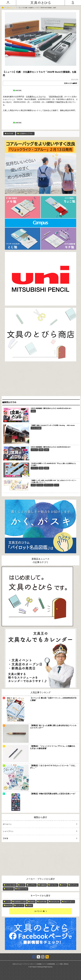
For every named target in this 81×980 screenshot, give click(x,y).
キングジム (74, 885)
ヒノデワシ (32, 885)
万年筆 (41, 450)
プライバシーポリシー (30, 964)
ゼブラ (64, 885)
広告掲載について (41, 964)
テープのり (40, 485)
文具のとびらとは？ (18, 964)
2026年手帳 (43, 902)
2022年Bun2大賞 (56, 97)
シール (8, 902)
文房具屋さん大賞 (20, 902)
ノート (56, 485)
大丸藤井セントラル (34, 97)
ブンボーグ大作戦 (36, 428)
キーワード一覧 (39, 911)
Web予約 (60, 102)
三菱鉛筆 (43, 885)
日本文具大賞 (55, 902)
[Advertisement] (41, 379)
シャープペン (38, 831)
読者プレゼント (69, 902)
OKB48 (32, 902)
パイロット (34, 450)
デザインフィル (49, 485)
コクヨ (33, 485)
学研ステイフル (22, 889)
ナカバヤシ (54, 885)
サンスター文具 (11, 885)
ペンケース (20, 905)
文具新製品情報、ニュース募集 (55, 964)
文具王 (33, 411)
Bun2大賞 (9, 134)
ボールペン (38, 824)
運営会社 (66, 964)
